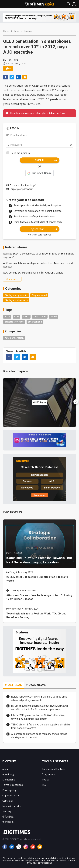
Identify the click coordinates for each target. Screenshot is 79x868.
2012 (7, 316)
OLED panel (40, 316)
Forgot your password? (21, 189)
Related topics (15, 371)
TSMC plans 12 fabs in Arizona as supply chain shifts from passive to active (41, 726)
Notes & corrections (13, 806)
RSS (44, 785)
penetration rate (14, 322)
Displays (28, 31)
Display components (16, 295)
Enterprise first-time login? (23, 185)
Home (6, 31)
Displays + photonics (16, 300)
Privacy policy (9, 790)
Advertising (8, 774)
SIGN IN (46, 160)
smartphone (35, 322)
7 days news (48, 774)
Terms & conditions (13, 785)
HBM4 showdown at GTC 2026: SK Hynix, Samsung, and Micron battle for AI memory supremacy (40, 708)
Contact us (8, 801)
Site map (7, 811)
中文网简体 (8, 822)
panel (54, 316)
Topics (45, 780)
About (5, 769)
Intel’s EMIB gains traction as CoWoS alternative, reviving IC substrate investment (38, 717)
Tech (16, 31)
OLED (26, 316)
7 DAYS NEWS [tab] (36, 685)
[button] (39, 173)
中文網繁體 (8, 817)
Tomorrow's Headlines (54, 769)
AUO (17, 316)
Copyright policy (11, 795)
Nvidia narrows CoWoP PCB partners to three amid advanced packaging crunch (39, 698)
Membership (9, 780)
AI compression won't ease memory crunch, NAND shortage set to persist (39, 736)
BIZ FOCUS (13, 512)
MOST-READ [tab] (14, 685)
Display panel (39, 295)
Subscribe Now (57, 113)
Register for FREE (43, 229)
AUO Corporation (14, 338)
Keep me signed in (20, 153)
